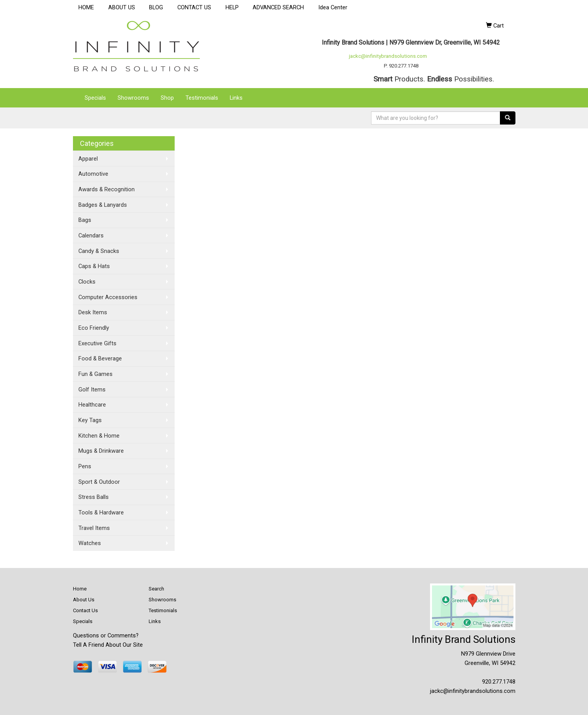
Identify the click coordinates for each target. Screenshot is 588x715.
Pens (85, 466)
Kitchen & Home (99, 436)
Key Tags (90, 420)
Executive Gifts (97, 343)
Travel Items (94, 528)
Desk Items (93, 312)
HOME (86, 7)
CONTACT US (194, 7)
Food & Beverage (100, 358)
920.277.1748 (499, 682)
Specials (95, 98)
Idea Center (333, 7)
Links (236, 98)
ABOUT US (122, 7)
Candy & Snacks (99, 251)
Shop (167, 98)
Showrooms (133, 98)
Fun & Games (95, 374)
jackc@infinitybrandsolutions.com (388, 56)
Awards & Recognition (107, 189)
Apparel (88, 159)
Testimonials (202, 98)
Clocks (87, 282)
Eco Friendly (94, 328)
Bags (85, 220)
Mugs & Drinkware (101, 451)
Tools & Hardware (101, 512)
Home (80, 589)
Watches (90, 543)
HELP (232, 7)
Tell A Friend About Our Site (108, 645)
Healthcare (92, 405)
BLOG (156, 7)
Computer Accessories (108, 297)
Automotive (93, 174)
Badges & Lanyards (103, 205)
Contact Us (85, 610)
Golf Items (92, 390)
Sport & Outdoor (99, 482)
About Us (84, 600)
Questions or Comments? (106, 635)
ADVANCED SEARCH (278, 7)
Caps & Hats (94, 266)
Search (156, 589)
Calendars (91, 235)
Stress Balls (94, 497)
